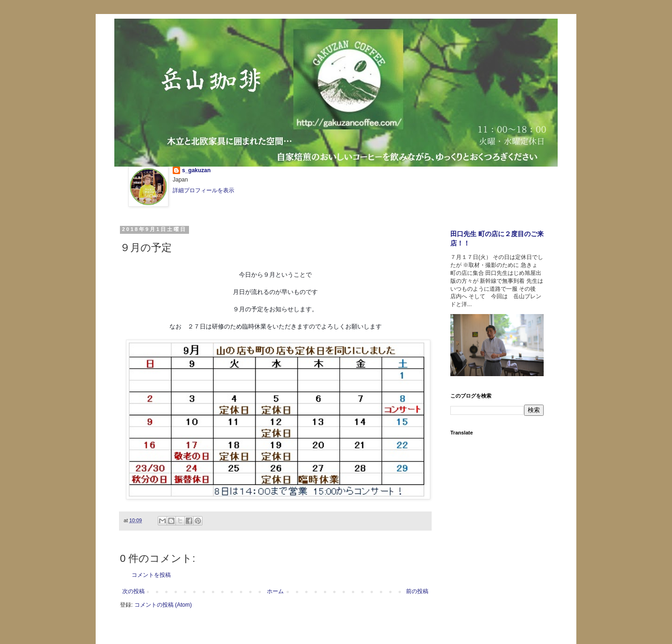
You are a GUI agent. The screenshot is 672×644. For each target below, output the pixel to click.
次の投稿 (133, 591)
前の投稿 (417, 591)
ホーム (275, 591)
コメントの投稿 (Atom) (163, 605)
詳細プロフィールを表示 (203, 190)
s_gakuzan (196, 170)
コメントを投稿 (151, 575)
